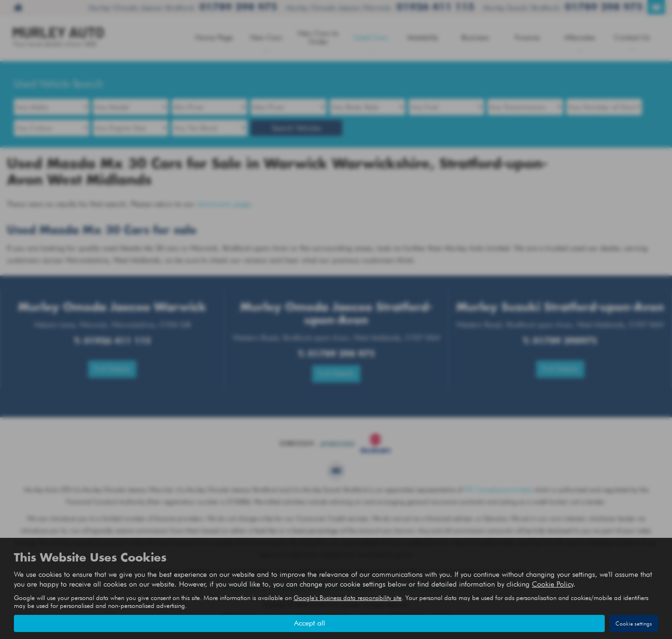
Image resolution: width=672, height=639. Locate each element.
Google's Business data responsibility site (348, 598)
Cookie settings (634, 623)
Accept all (310, 623)
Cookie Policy (553, 584)
